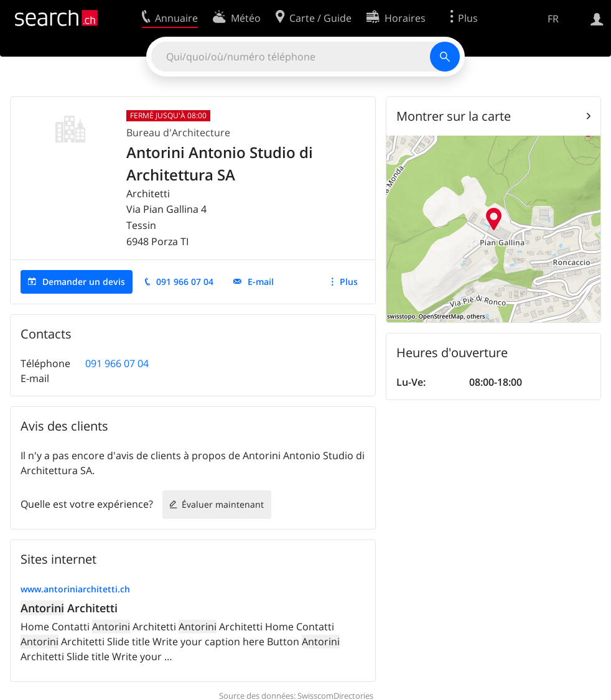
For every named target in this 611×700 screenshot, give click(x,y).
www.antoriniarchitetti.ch (75, 589)
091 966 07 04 (185, 282)
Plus (349, 282)
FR (553, 19)
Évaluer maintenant (223, 504)
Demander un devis (84, 282)
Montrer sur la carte (454, 116)
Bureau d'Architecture (178, 133)
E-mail (261, 282)
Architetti (69, 608)
